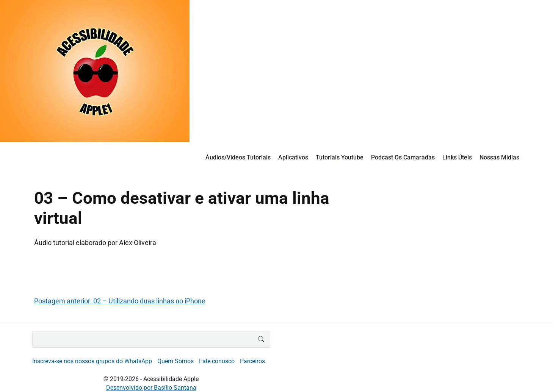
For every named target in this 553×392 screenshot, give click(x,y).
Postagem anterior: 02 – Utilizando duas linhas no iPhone (120, 301)
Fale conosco (217, 361)
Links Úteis (457, 157)
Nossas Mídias (499, 157)
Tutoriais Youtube (340, 157)
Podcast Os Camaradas (403, 157)
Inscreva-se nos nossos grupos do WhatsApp (92, 361)
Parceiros (252, 361)
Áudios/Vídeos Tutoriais (238, 157)
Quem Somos (175, 361)
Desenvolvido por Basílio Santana (151, 388)
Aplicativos (293, 157)
